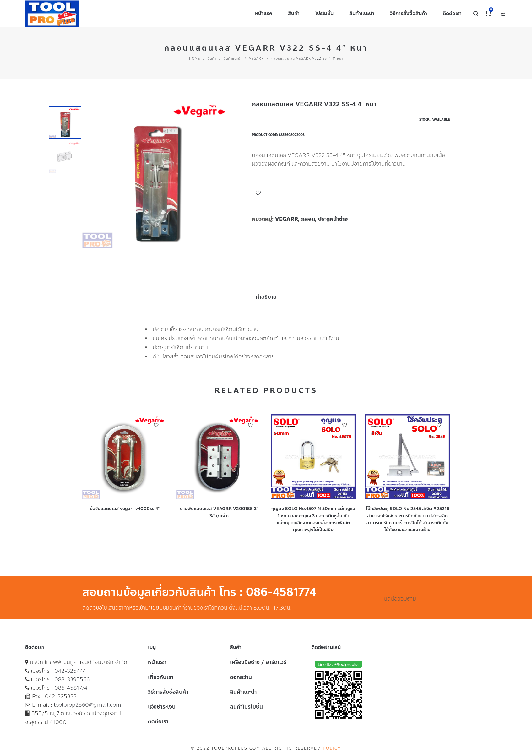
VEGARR (256, 59)
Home (195, 59)
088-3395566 (72, 679)
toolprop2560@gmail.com (87, 705)
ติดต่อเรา (158, 721)
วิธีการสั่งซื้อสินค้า (168, 692)
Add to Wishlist (258, 193)
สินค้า (212, 59)
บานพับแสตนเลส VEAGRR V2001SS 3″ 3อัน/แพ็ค (219, 512)
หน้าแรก (157, 662)
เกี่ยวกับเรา (161, 677)
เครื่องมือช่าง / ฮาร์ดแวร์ (258, 662)
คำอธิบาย (266, 297)
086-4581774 (71, 688)
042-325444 (70, 671)
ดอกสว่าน (241, 677)
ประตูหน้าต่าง (333, 219)
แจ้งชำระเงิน (162, 707)
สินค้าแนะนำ (233, 59)
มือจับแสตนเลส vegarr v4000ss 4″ (125, 509)
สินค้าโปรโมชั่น (246, 707)
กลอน (308, 219)
